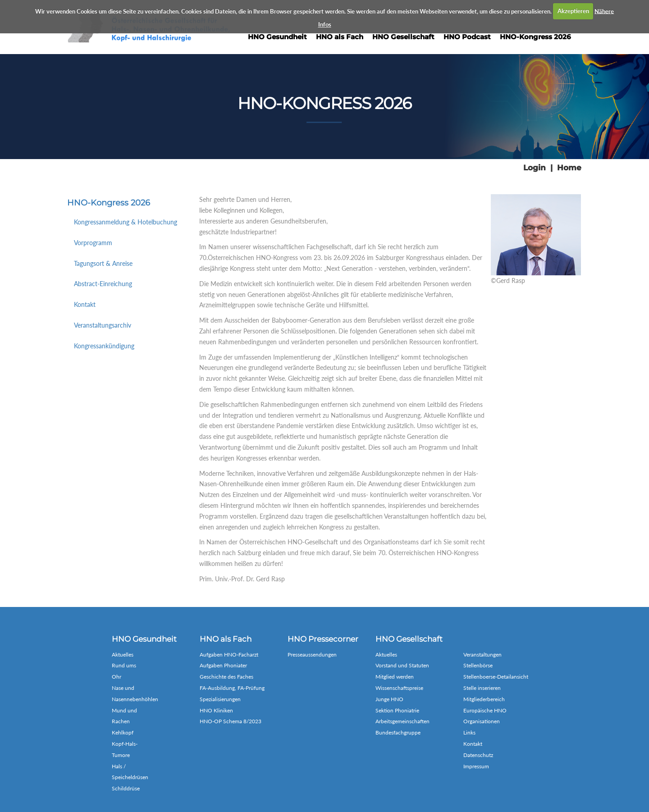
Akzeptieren (573, 11)
